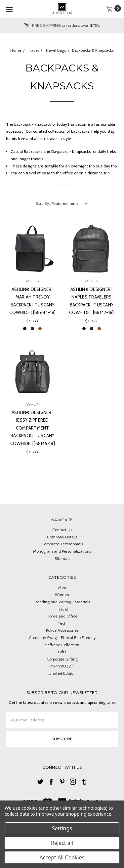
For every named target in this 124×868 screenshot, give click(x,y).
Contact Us (62, 530)
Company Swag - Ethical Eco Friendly (62, 638)
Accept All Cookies (62, 857)
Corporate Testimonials (62, 544)
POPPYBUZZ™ (62, 666)
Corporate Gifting (62, 659)
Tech (62, 623)
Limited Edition (62, 673)
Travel (62, 609)
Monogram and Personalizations (62, 551)
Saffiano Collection (62, 645)
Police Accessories (62, 630)
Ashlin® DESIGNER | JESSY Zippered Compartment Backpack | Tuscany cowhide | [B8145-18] (33, 428)
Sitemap (62, 558)
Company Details (62, 537)
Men (62, 588)
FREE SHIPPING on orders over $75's (62, 25)
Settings (62, 828)
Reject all (62, 843)
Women (62, 594)
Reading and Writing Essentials (62, 602)
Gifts (62, 652)
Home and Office (62, 616)
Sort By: (43, 204)
